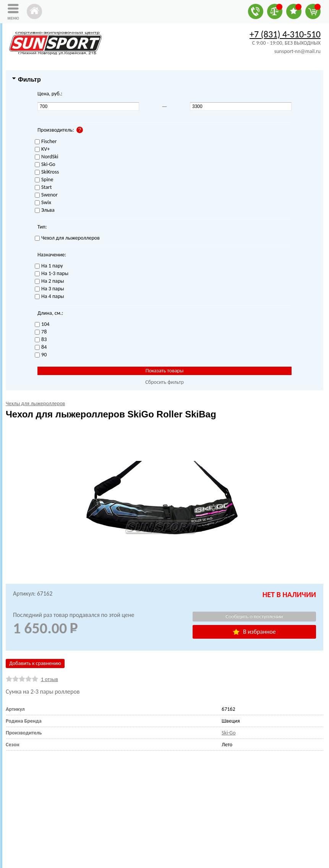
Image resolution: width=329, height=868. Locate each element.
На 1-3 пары (52, 274)
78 (41, 332)
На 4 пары (49, 297)
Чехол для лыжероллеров (67, 238)
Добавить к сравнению (35, 663)
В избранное (254, 632)
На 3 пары (49, 289)
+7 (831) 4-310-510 (285, 34)
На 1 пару (49, 266)
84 (41, 347)
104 (42, 324)
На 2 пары (49, 281)
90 (41, 355)
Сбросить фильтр (164, 382)
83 (41, 340)
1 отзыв (49, 679)
